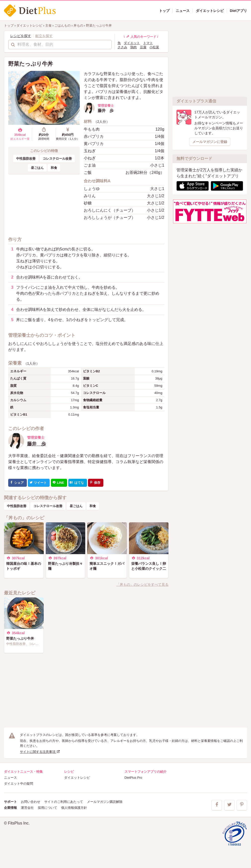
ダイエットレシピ (77, 778)
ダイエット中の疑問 (19, 784)
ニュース (10, 778)
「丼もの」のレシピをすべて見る (142, 584)
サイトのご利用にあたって (64, 802)
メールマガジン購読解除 (105, 802)
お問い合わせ (31, 802)
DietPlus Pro (133, 778)
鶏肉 (133, 47)
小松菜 (154, 47)
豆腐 (143, 47)
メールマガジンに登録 (210, 142)
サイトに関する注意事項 (40, 752)
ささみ (122, 47)
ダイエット (132, 43)
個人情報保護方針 (74, 808)
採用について (47, 808)
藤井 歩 (37, 444)
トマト (148, 43)
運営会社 (27, 808)
